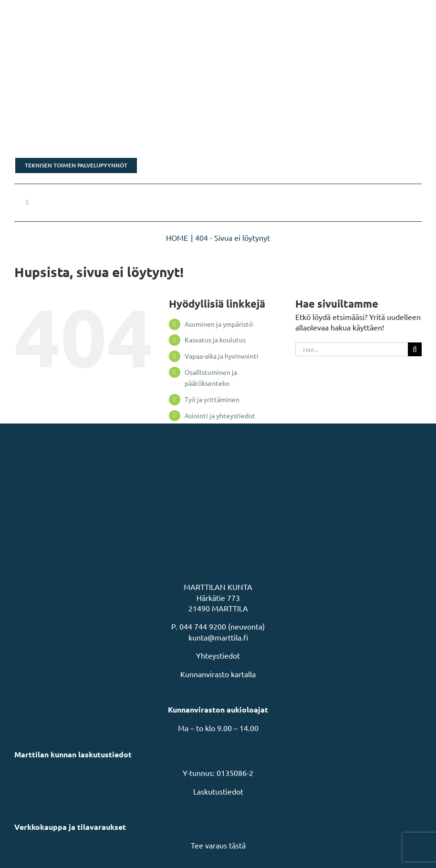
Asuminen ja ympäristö (219, 324)
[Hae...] (352, 349)
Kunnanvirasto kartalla (218, 674)
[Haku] (415, 349)
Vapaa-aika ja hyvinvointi (222, 356)
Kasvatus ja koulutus (215, 340)
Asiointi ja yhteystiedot (220, 415)
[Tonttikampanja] (218, 129)
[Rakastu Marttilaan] (218, 79)
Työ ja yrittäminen (212, 399)
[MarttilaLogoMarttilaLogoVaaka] (86, 13)
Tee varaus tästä (218, 845)
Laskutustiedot (218, 791)
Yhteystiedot (218, 655)
